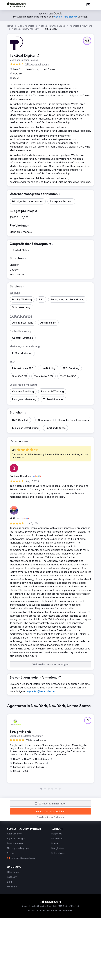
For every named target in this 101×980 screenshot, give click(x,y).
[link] (88, 5)
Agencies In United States (52, 26)
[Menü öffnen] (95, 5)
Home (10, 26)
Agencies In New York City (25, 29)
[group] (50, 778)
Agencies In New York (81, 26)
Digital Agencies (26, 26)
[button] (87, 41)
